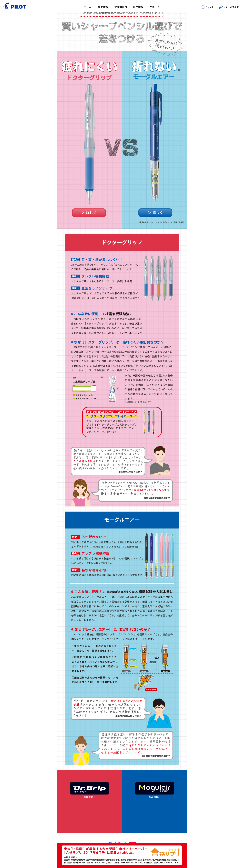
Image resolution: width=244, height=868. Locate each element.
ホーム (88, 7)
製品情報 (103, 7)
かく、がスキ (228, 7)
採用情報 (138, 7)
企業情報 (119, 7)
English (207, 7)
